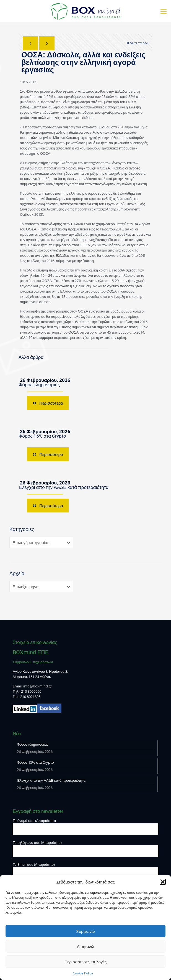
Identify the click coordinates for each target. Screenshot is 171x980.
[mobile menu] (164, 11)
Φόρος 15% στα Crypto (42, 436)
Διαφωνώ (86, 946)
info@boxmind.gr (38, 686)
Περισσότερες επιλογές (86, 962)
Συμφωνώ (86, 931)
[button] (163, 882)
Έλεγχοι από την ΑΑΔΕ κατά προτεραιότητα (64, 487)
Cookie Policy (83, 973)
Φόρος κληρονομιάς (39, 385)
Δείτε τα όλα (137, 43)
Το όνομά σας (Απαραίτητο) (85, 827)
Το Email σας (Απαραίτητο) (85, 870)
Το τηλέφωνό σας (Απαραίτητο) (85, 848)
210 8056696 (31, 691)
